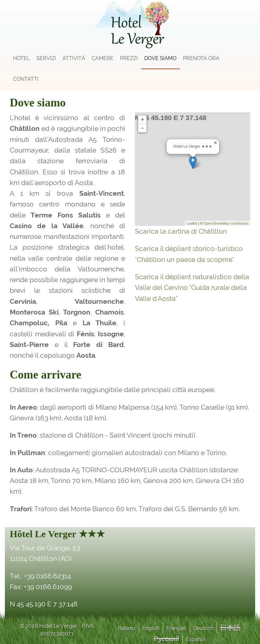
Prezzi (129, 58)
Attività (74, 58)
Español (196, 639)
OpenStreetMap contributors (226, 223)
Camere (103, 58)
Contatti (26, 79)
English (151, 628)
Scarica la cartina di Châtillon (181, 231)
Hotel (21, 58)
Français (176, 628)
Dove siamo (160, 58)
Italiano (127, 628)
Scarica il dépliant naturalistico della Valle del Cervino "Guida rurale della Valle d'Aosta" (192, 288)
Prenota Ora (201, 58)
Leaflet (192, 223)
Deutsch (203, 628)
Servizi (46, 58)
